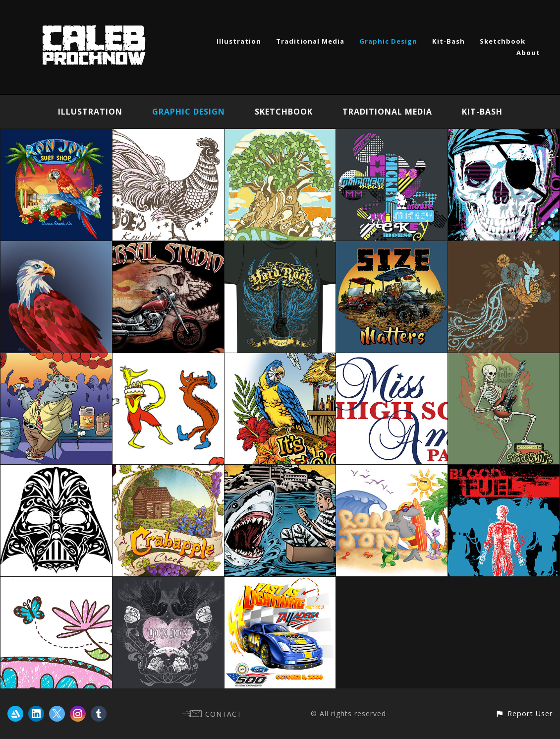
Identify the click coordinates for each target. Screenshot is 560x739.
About (528, 53)
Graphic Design (388, 41)
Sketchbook (503, 41)
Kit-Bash (448, 41)
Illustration (239, 41)
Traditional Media (310, 41)
